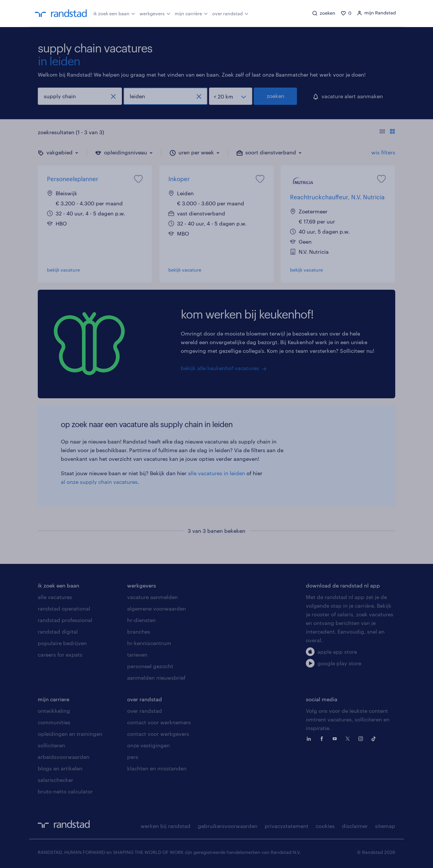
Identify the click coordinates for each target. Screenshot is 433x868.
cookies (325, 826)
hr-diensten (141, 620)
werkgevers (155, 13)
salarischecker (55, 780)
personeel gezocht (150, 666)
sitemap (385, 826)
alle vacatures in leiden (216, 473)
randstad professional (65, 620)
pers (133, 757)
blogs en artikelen (60, 768)
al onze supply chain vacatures (99, 482)
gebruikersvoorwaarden (228, 826)
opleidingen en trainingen (70, 734)
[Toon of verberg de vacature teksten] (387, 132)
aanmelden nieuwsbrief (156, 678)
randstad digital (58, 632)
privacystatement (287, 826)
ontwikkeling (54, 711)
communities (54, 722)
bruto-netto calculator (65, 791)
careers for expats (60, 655)
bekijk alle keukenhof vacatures (220, 368)
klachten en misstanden (157, 768)
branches (139, 632)
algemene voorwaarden (157, 609)
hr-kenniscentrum (149, 643)
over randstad (230, 13)
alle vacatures (55, 597)
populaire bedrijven (62, 643)
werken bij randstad (166, 826)
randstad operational (64, 609)
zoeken (275, 96)
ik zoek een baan (114, 13)
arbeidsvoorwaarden (64, 757)
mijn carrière (191, 13)
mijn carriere (53, 699)
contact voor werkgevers (158, 734)
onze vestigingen (148, 745)
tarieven (137, 655)
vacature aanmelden (153, 597)
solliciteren (51, 745)
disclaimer (355, 826)
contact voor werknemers (159, 722)
